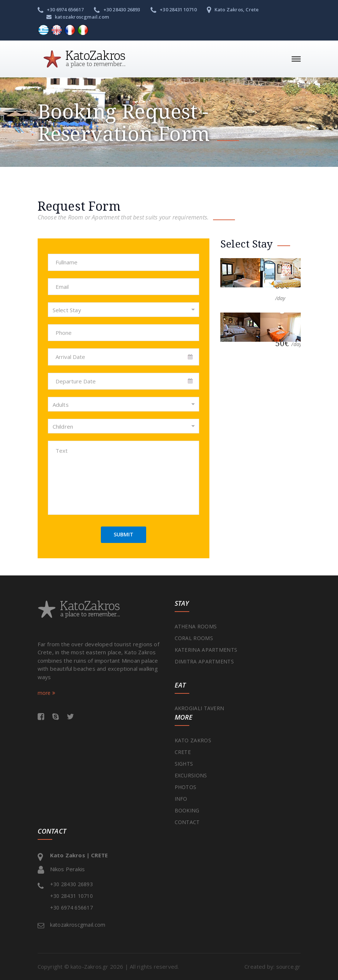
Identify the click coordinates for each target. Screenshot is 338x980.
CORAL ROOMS (194, 638)
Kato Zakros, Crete (233, 9)
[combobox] (124, 310)
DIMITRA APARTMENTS (204, 661)
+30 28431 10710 (174, 9)
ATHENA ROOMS (196, 626)
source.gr (288, 966)
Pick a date (191, 357)
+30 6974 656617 (61, 9)
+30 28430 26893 (117, 9)
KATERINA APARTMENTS (206, 650)
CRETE (183, 752)
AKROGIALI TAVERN (200, 708)
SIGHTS (184, 764)
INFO (181, 799)
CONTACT (187, 822)
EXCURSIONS (191, 775)
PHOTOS (186, 787)
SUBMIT (124, 534)
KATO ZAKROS (193, 740)
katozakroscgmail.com (78, 17)
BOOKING (187, 810)
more (46, 693)
